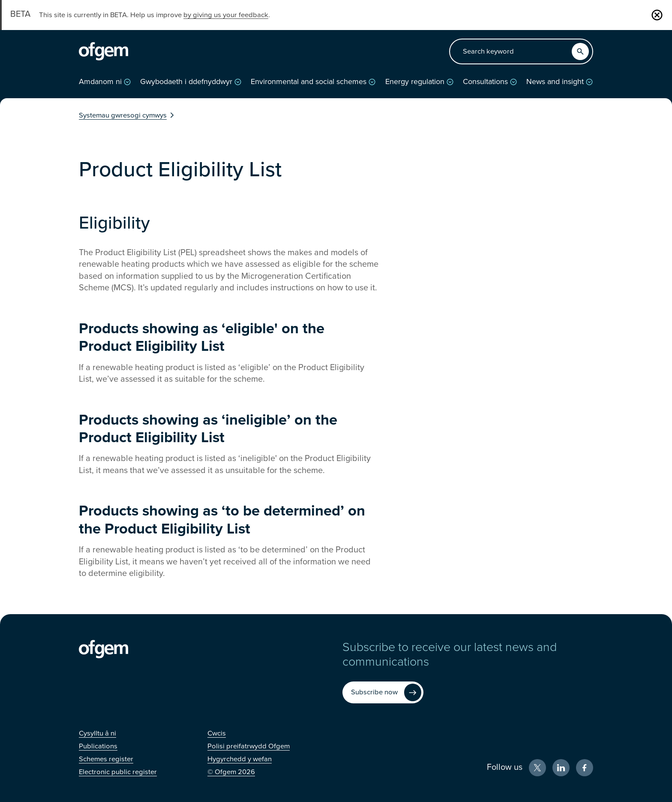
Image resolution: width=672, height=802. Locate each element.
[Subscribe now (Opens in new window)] (383, 692)
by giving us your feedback (226, 15)
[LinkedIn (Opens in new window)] (561, 768)
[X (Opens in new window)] (537, 768)
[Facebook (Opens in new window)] (585, 768)
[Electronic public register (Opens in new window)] (118, 772)
